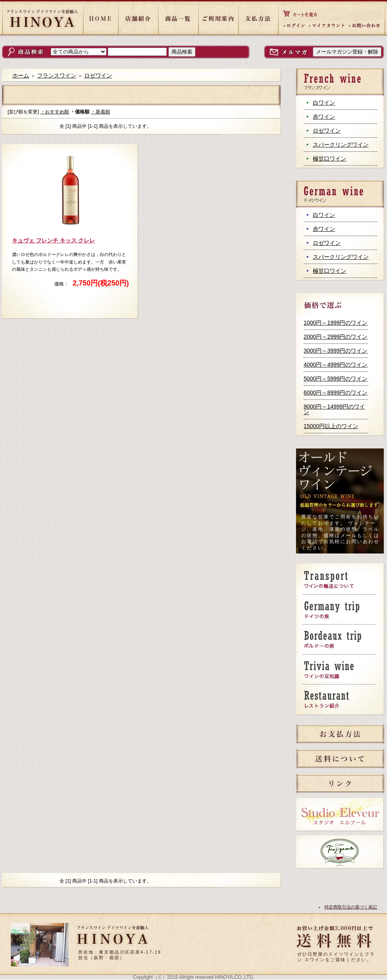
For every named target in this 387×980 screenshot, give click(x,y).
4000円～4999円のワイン (336, 365)
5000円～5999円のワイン (336, 379)
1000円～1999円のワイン (336, 323)
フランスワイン (57, 75)
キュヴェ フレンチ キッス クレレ (53, 240)
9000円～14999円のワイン (334, 409)
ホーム (21, 75)
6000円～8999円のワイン (336, 393)
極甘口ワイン (330, 159)
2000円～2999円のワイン (336, 337)
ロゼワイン (327, 131)
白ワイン (324, 103)
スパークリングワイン (341, 145)
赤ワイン (324, 117)
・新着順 (101, 112)
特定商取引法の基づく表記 (351, 907)
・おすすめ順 (55, 112)
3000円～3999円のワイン (336, 351)
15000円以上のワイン (331, 426)
